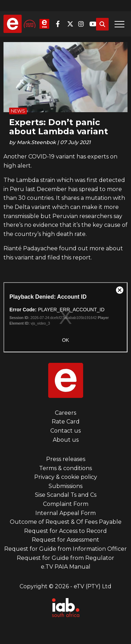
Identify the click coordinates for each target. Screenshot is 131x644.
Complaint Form (66, 504)
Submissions (65, 486)
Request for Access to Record (65, 531)
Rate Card (66, 422)
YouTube (94, 24)
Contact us (65, 431)
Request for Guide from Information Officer (65, 549)
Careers (65, 413)
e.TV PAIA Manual (66, 567)
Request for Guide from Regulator (65, 558)
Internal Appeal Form (65, 513)
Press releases (66, 459)
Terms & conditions (65, 468)
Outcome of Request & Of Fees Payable (66, 522)
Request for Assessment (65, 540)
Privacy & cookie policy (66, 477)
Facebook (61, 24)
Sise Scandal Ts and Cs (66, 495)
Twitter (72, 24)
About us (66, 440)
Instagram (83, 24)
